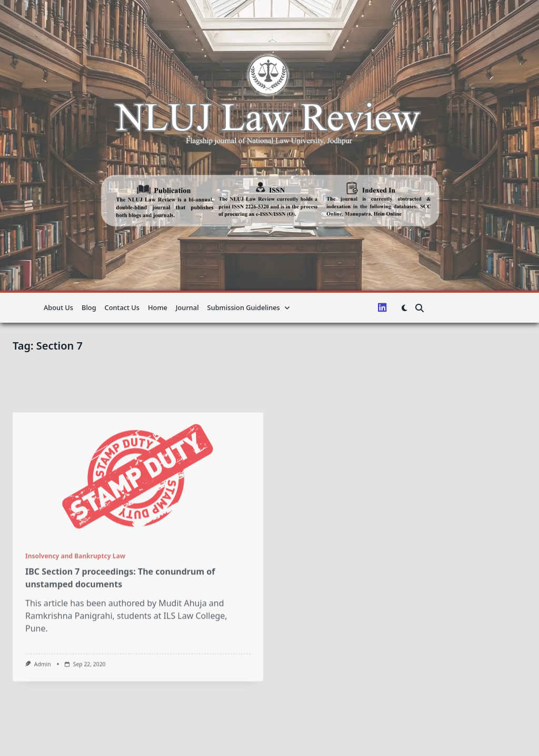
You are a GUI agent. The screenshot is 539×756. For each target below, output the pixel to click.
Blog (89, 307)
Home (158, 307)
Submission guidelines (249, 307)
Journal (187, 307)
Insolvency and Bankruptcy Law (75, 615)
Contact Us (122, 307)
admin (43, 723)
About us (58, 307)
